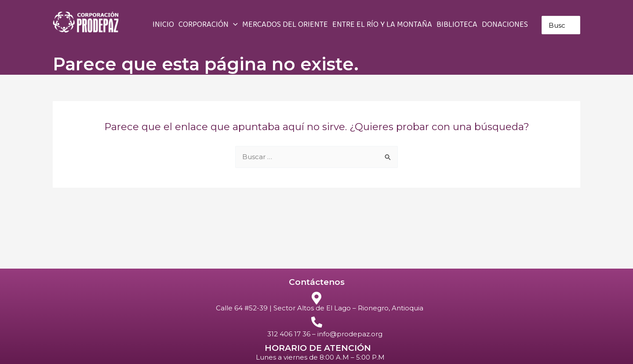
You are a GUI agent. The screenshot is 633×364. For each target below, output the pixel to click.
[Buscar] (575, 25)
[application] (233, 25)
